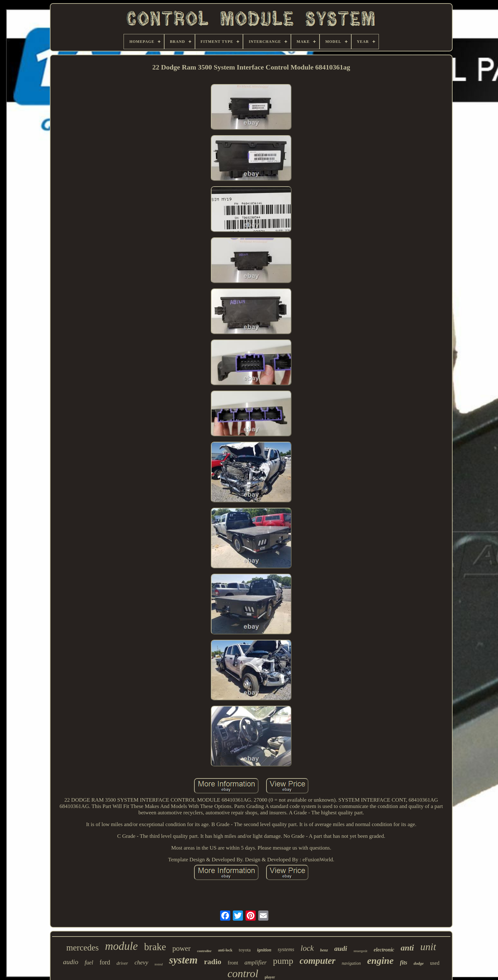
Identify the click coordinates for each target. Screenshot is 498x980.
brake (155, 947)
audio (71, 962)
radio (213, 962)
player (270, 977)
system (183, 960)
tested (159, 964)
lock (307, 948)
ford (105, 962)
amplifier (256, 962)
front (233, 963)
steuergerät (360, 951)
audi (341, 948)
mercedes (83, 948)
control (243, 973)
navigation (351, 963)
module (121, 946)
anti (407, 948)
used (435, 963)
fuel (89, 963)
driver (122, 963)
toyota (245, 950)
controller (204, 951)
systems (286, 949)
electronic (384, 950)
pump (283, 961)
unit (428, 947)
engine (380, 960)
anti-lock (225, 950)
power (182, 948)
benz (324, 950)
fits (404, 963)
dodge (419, 963)
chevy (141, 962)
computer (317, 961)
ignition (264, 950)
